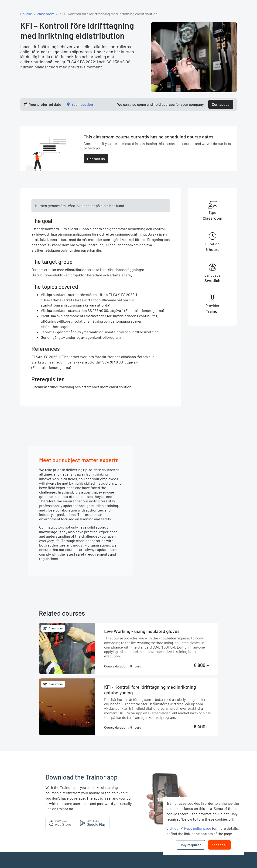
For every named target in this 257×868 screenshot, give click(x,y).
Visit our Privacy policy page (189, 828)
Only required (190, 845)
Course (26, 14)
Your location (82, 104)
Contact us (221, 104)
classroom (46, 14)
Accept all (219, 845)
